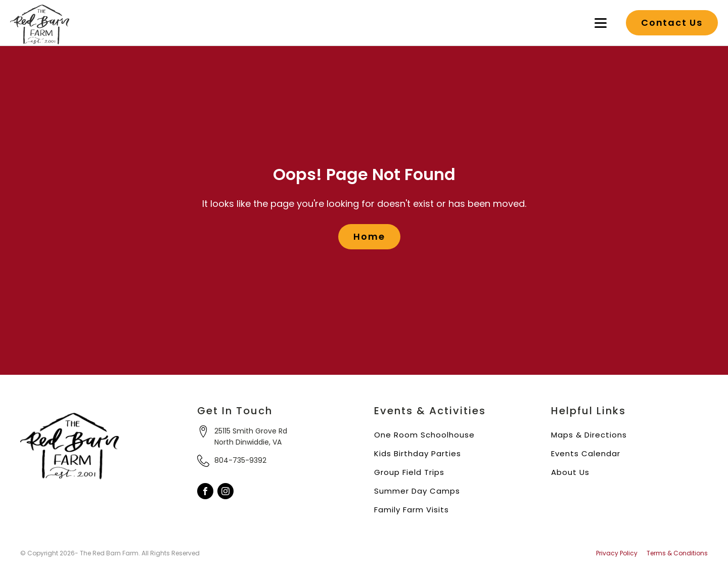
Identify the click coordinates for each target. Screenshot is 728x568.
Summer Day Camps (417, 491)
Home (369, 236)
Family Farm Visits (412, 510)
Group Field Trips (409, 472)
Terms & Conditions (677, 553)
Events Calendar (586, 453)
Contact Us (672, 23)
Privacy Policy (617, 553)
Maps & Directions (589, 435)
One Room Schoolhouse (424, 435)
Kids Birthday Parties (418, 453)
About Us (570, 472)
